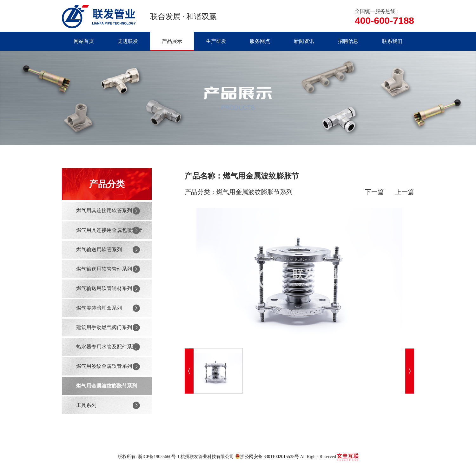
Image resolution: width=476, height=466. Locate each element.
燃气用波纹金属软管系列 (104, 366)
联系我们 (392, 41)
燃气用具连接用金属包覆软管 (109, 230)
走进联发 (128, 41)
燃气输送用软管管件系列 (104, 269)
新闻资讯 (304, 41)
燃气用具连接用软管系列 (104, 210)
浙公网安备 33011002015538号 (267, 456)
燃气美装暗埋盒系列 (99, 308)
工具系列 (86, 405)
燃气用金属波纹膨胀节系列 (107, 386)
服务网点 (260, 41)
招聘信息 (348, 41)
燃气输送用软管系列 (99, 250)
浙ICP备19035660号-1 (159, 457)
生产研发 (216, 41)
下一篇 (374, 192)
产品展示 (172, 41)
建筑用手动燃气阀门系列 (104, 327)
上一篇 (405, 192)
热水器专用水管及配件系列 (107, 347)
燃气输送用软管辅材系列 (104, 288)
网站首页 (84, 41)
